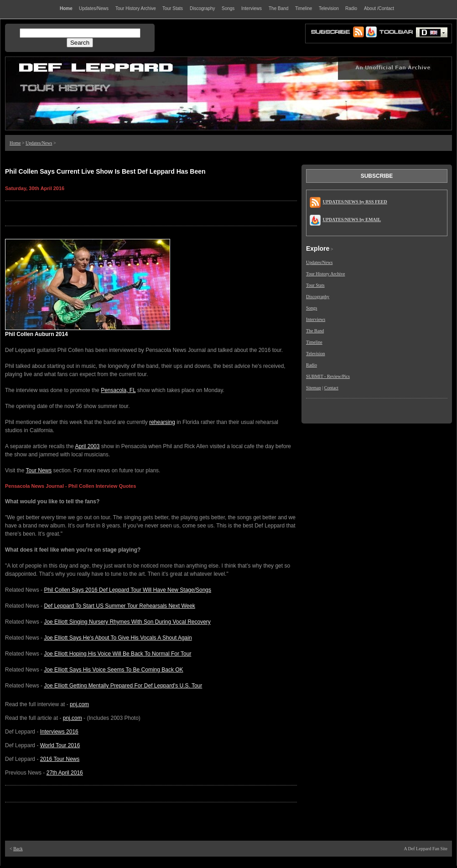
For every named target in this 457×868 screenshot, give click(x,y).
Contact (331, 388)
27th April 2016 (65, 773)
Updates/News (39, 143)
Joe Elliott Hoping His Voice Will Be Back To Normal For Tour (117, 654)
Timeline (314, 342)
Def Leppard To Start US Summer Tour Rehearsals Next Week (119, 606)
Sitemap (314, 388)
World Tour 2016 (60, 745)
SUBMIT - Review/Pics (328, 376)
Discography (318, 297)
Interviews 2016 (59, 732)
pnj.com (79, 704)
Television (316, 354)
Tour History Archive (325, 274)
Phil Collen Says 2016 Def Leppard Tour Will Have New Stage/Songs (127, 590)
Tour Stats (315, 285)
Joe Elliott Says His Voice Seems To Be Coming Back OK (113, 670)
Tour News (39, 470)
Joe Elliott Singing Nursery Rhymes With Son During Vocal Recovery (127, 622)
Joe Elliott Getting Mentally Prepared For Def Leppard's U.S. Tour (123, 686)
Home (15, 143)
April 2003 (87, 446)
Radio (312, 365)
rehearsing (162, 422)
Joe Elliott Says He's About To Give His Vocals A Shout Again (118, 638)
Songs (312, 308)
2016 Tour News (60, 759)
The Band (315, 331)
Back (18, 849)
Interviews (316, 319)
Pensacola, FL (118, 390)
